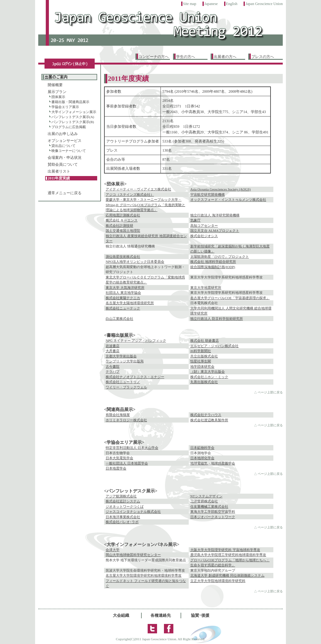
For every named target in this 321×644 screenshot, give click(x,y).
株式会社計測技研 (119, 226)
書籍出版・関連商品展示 (70, 102)
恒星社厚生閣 (201, 361)
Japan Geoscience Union (264, 4)
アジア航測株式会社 (121, 496)
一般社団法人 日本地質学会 (127, 463)
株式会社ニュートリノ (123, 382)
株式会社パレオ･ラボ (122, 522)
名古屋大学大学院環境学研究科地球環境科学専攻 (144, 575)
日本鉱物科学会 (202, 448)
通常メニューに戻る (65, 193)
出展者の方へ (225, 57)
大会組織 (121, 615)
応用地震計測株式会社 (123, 215)
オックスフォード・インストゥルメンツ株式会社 (228, 200)
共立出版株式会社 (204, 356)
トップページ (160, 29)
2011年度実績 (59, 178)
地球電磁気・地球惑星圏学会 (213, 463)
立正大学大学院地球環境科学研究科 (218, 581)
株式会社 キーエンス (122, 220)
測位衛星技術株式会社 (123, 257)
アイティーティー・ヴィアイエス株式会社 (138, 189)
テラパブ (113, 371)
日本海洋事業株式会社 (123, 517)
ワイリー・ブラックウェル (126, 387)
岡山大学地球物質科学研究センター (133, 555)
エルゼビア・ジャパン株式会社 (214, 346)
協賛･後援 (200, 615)
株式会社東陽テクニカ (123, 298)
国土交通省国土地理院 (123, 231)
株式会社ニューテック (123, 308)
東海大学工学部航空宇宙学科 (213, 512)
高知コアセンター (204, 226)
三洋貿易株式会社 (204, 501)
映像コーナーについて (69, 151)
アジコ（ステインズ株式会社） (130, 195)
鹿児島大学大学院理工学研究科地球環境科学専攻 (228, 555)
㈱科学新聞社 (201, 351)
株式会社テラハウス (206, 415)
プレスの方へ (263, 57)
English (232, 4)
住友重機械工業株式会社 (209, 506)
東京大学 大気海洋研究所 (125, 288)
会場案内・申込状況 (65, 158)
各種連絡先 (161, 615)
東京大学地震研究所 (206, 288)
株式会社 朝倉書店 (205, 340)
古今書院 (113, 366)
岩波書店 (113, 346)
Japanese (211, 4)
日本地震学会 (116, 468)
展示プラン (57, 92)
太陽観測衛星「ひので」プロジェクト (220, 257)
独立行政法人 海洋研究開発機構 (215, 215)
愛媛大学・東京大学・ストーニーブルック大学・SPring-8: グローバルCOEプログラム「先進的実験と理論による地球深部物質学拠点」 (145, 205)
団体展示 (58, 97)
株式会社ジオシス (204, 236)
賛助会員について (63, 164)
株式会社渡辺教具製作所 (209, 420)
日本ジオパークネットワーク (213, 517)
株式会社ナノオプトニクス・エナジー (135, 377)
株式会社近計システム (123, 501)
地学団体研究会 (202, 366)
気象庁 (195, 220)
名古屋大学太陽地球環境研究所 (130, 303)
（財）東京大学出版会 (208, 371)
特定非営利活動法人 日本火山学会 (132, 448)
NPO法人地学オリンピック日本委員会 (135, 262)
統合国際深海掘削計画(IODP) (213, 267)
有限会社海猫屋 (118, 415)
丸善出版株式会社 (204, 382)
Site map (190, 4)
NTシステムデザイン (206, 496)
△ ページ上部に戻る (268, 392)
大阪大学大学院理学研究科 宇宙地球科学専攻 (225, 550)
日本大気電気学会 (119, 458)
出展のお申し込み (63, 134)
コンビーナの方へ (154, 57)
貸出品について (63, 146)
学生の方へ (186, 57)
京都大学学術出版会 (121, 356)
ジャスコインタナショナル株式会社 (133, 512)
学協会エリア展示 (65, 107)
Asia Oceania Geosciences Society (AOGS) (220, 189)
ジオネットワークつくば (125, 506)
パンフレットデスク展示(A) (73, 117)
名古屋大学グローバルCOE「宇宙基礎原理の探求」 (230, 298)
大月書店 (113, 351)
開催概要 (55, 85)
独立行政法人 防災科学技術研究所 (217, 319)
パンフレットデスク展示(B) (73, 122)
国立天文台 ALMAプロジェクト (215, 231)
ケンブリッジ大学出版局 (125, 361)
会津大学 (113, 550)
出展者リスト (59, 171)
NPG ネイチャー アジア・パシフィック (136, 340)
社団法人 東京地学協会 (123, 293)
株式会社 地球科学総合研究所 (213, 262)
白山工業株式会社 (119, 319)
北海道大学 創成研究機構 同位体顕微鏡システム (227, 575)
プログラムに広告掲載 (69, 127)
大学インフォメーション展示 (74, 112)
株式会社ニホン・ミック (209, 377)
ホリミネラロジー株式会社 (126, 420)
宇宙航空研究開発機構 (208, 195)
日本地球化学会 (202, 458)
